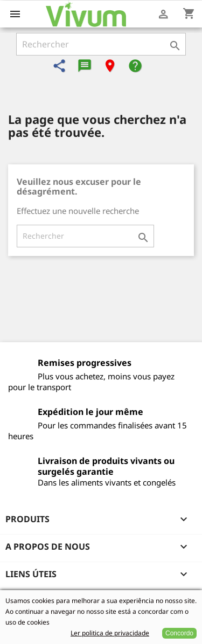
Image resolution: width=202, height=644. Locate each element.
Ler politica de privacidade (110, 633)
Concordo (179, 633)
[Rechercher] (101, 44)
